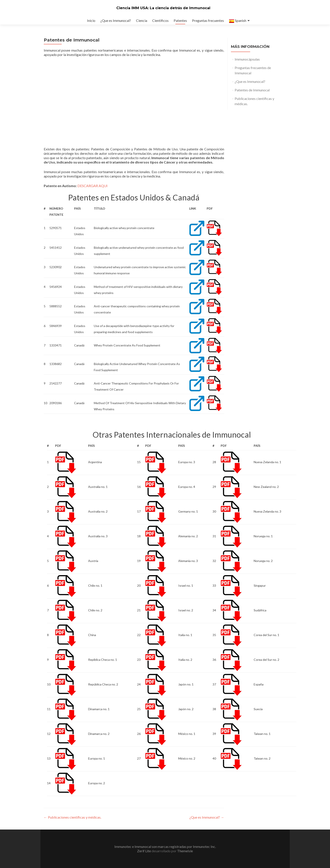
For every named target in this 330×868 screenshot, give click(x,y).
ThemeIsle (185, 851)
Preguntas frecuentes (208, 20)
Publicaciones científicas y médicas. (72, 817)
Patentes (180, 20)
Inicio (91, 20)
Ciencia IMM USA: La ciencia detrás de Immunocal (163, 8)
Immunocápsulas (247, 59)
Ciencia (142, 20)
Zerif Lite (144, 851)
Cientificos (160, 20)
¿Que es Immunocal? (116, 20)
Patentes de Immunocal (252, 90)
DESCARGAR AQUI (93, 186)
